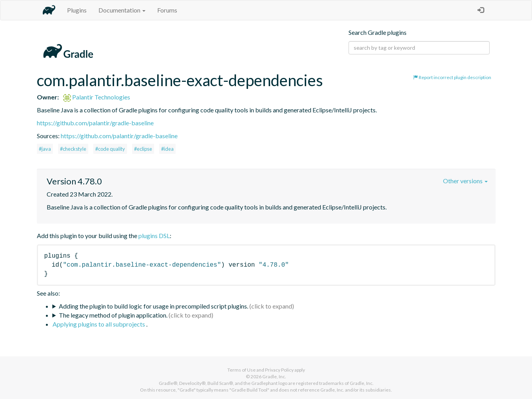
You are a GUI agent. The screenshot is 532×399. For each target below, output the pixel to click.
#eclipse (143, 149)
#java (45, 149)
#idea (167, 149)
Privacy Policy (279, 370)
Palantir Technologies (97, 97)
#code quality (110, 149)
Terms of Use (241, 370)
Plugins (77, 10)
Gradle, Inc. (274, 376)
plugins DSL (154, 236)
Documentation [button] (122, 10)
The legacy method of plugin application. (113, 315)
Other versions (465, 181)
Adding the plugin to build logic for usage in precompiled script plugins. (153, 306)
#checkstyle (73, 149)
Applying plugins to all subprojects (99, 324)
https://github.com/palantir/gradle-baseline (95, 123)
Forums (167, 10)
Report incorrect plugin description (452, 77)
